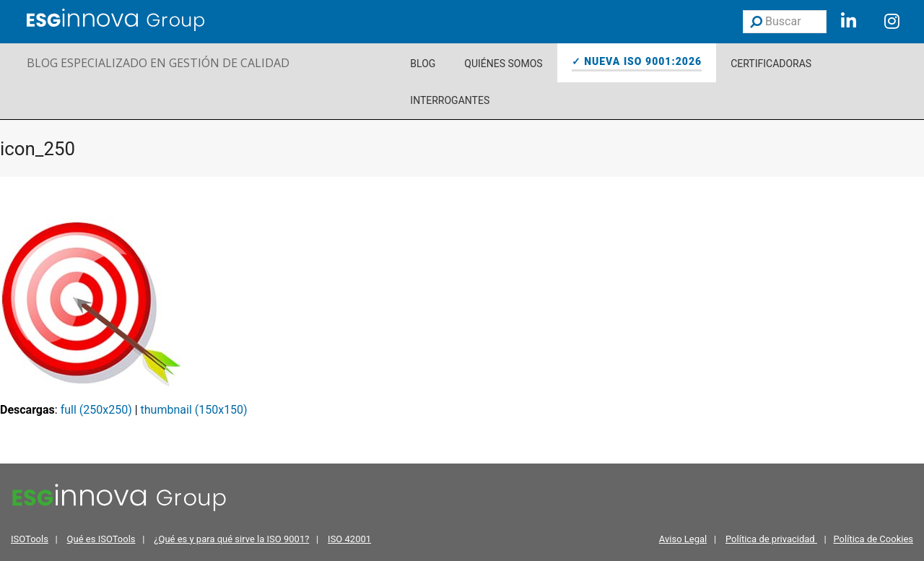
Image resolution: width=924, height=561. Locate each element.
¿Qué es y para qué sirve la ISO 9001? (231, 539)
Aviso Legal (683, 539)
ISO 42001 (349, 539)
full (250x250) (96, 410)
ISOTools (30, 539)
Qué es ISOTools (101, 539)
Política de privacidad (771, 539)
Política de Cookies (873, 539)
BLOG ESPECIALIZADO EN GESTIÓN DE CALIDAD (158, 63)
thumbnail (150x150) (194, 410)
